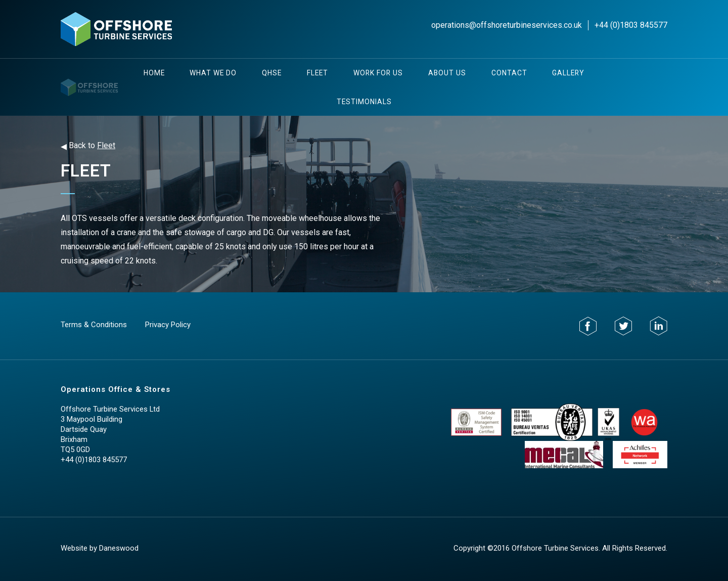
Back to (88, 146)
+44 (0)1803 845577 (631, 25)
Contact (509, 73)
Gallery (568, 73)
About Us (447, 73)
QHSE (272, 73)
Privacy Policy (168, 325)
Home (154, 73)
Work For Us (378, 73)
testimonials (364, 102)
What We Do (213, 73)
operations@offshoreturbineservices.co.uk (507, 25)
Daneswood (119, 548)
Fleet (317, 73)
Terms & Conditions (94, 325)
